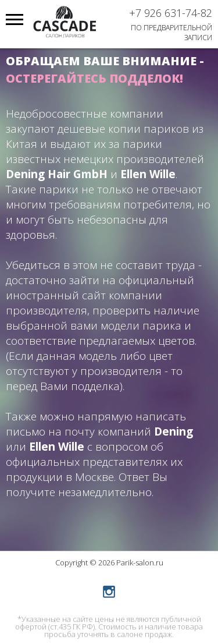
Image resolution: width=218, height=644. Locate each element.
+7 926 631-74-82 (171, 13)
